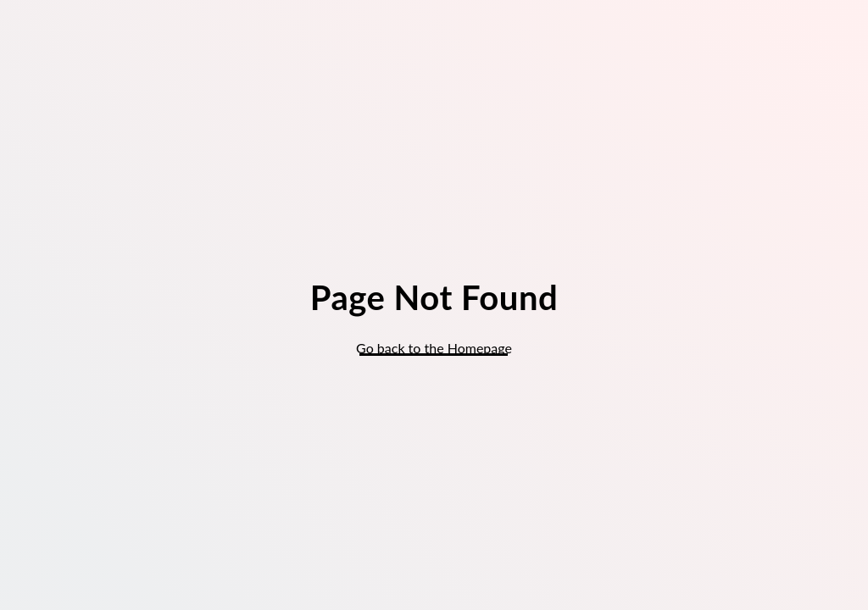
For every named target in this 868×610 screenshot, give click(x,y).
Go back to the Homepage (434, 348)
